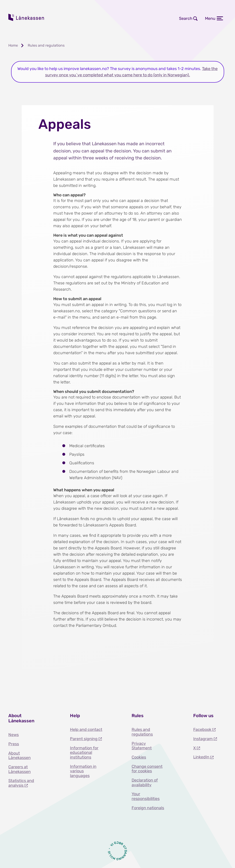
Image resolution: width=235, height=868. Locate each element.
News (14, 735)
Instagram (203, 739)
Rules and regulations (142, 732)
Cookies (139, 757)
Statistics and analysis (21, 783)
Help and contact (86, 730)
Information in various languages (83, 771)
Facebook (203, 730)
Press (14, 744)
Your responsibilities (146, 796)
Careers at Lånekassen (20, 769)
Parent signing (84, 739)
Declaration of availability (145, 783)
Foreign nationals (148, 808)
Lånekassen (26, 17)
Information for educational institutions (84, 753)
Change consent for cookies (147, 769)
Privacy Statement (142, 746)
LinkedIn (202, 757)
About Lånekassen (20, 756)
